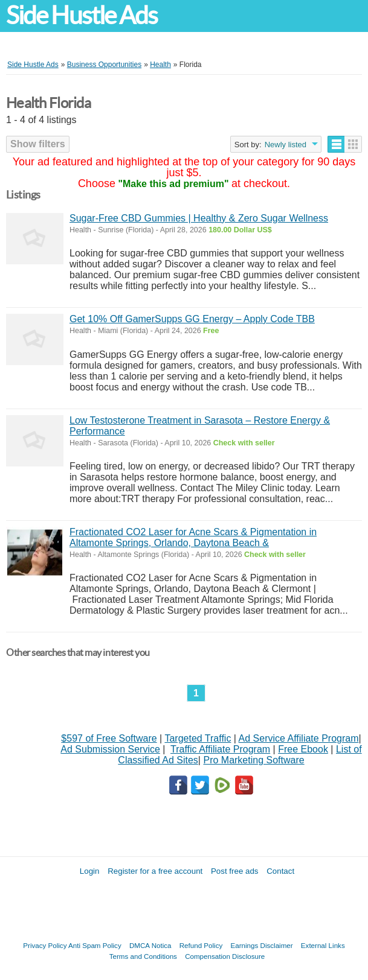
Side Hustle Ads (82, 15)
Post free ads (235, 871)
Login (90, 871)
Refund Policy (201, 945)
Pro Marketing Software (253, 760)
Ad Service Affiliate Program (299, 738)
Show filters (38, 144)
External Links (323, 945)
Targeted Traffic (198, 738)
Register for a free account (155, 871)
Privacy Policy (45, 945)
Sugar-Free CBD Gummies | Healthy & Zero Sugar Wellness (199, 218)
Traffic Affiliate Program (220, 749)
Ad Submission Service (110, 749)
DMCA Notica (150, 945)
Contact (280, 871)
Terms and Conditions (143, 956)
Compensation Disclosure (225, 956)
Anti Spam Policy (95, 945)
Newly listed (286, 145)
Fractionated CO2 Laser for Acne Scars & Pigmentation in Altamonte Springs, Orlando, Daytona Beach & (193, 537)
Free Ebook (303, 749)
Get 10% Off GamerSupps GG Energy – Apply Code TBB (192, 319)
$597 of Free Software (109, 738)
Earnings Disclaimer (262, 945)
